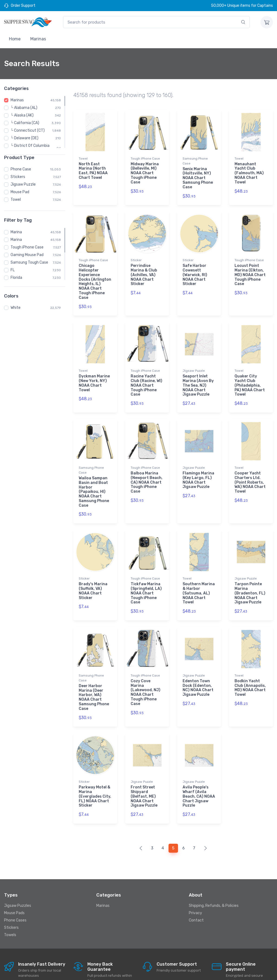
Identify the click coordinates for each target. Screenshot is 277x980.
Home (15, 39)
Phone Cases (15, 894)
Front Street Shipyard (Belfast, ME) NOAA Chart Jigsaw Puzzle (144, 774)
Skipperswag (71, 971)
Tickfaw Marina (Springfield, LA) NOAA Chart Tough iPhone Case (146, 578)
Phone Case (21, 169)
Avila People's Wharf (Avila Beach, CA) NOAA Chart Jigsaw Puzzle (199, 774)
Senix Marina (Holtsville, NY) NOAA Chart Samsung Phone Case (198, 178)
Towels (10, 909)
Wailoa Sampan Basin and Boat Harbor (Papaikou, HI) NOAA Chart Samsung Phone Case (94, 481)
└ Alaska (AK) (22, 115)
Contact (196, 894)
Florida (16, 278)
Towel (16, 200)
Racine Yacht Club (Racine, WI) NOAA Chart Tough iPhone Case (146, 378)
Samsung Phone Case (195, 161)
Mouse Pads (14, 887)
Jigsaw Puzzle (23, 184)
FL (13, 270)
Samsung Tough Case (29, 262)
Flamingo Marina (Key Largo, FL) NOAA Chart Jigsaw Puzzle (198, 469)
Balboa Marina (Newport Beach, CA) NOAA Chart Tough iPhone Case (147, 471)
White (16, 308)
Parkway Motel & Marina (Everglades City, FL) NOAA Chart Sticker (95, 774)
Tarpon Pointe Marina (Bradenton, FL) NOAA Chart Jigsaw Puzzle (250, 578)
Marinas (38, 39)
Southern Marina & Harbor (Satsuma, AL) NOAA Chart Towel (199, 578)
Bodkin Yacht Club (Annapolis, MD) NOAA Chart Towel (250, 669)
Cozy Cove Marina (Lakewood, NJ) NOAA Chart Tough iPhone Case (146, 674)
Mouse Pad (20, 192)
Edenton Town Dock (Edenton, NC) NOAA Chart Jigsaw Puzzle (198, 669)
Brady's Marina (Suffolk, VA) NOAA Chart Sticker (93, 576)
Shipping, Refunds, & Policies (214, 880)
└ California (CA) (25, 123)
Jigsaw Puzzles (18, 880)
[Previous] (141, 822)
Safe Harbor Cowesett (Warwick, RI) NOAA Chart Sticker (195, 271)
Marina (16, 232)
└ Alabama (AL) (24, 108)
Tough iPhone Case (27, 247)
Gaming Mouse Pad (27, 255)
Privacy (195, 887)
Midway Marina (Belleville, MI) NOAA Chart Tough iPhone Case (145, 173)
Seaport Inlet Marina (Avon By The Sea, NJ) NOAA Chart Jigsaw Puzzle (198, 378)
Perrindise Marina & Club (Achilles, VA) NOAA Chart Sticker (144, 271)
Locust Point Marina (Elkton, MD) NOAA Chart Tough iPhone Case (250, 271)
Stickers (18, 177)
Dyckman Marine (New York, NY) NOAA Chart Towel (94, 376)
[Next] (205, 822)
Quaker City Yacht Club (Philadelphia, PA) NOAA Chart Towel (250, 378)
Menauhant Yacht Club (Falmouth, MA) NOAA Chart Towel (249, 173)
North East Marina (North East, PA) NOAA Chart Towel (93, 171)
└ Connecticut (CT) (28, 130)
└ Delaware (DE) (24, 138)
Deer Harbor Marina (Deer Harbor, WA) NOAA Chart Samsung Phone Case (94, 679)
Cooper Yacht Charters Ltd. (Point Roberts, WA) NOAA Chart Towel (250, 471)
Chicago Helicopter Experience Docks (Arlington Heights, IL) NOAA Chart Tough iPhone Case (95, 278)
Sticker (136, 257)
